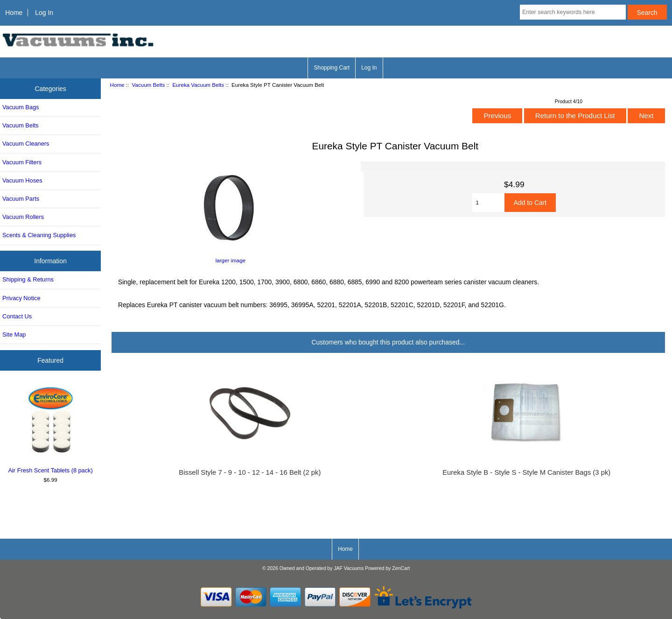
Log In (44, 13)
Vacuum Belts (149, 85)
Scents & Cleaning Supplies (39, 235)
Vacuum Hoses (22, 180)
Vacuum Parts (21, 199)
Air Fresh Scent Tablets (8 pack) (51, 429)
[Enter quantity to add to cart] (488, 203)
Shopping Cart (332, 68)
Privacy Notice (21, 298)
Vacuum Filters (22, 162)
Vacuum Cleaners (26, 144)
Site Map (14, 334)
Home (14, 13)
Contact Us (17, 316)
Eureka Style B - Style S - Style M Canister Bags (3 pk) (526, 472)
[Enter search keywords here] (573, 12)
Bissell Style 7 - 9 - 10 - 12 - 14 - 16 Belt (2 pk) (250, 472)
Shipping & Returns (28, 279)
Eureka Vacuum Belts (198, 85)
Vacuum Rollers (23, 217)
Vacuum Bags (21, 107)
